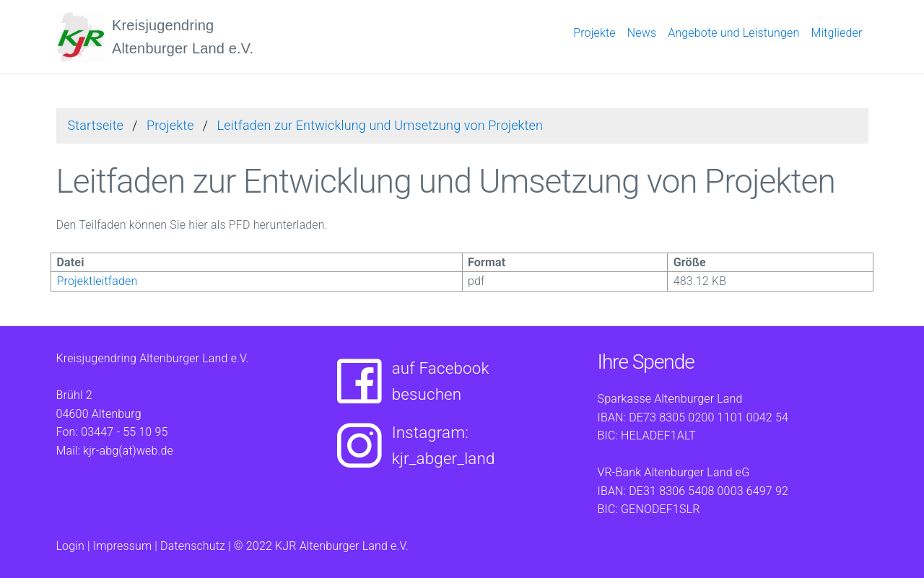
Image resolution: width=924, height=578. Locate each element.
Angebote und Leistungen (733, 33)
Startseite (96, 125)
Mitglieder (836, 33)
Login (70, 546)
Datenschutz (193, 546)
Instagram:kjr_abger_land (411, 446)
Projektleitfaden (97, 281)
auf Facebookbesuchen (408, 382)
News (642, 33)
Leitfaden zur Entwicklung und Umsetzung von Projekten (380, 125)
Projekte (594, 33)
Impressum (122, 546)
